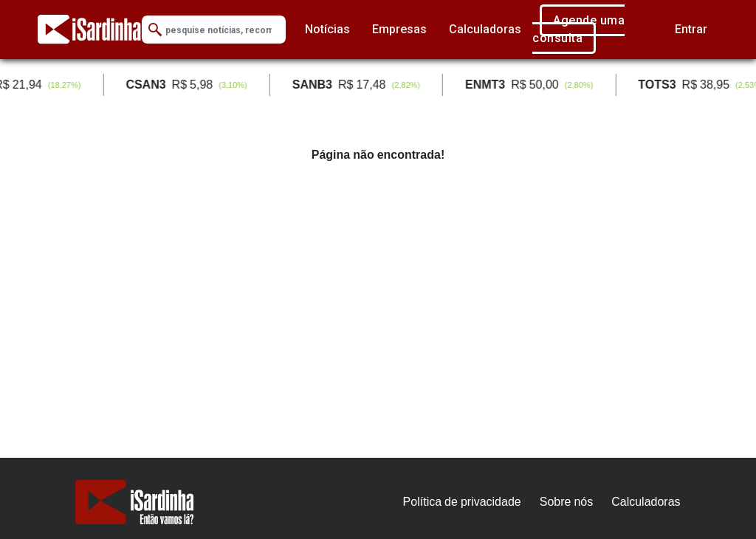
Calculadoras (485, 29)
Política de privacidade (462, 502)
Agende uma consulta (578, 29)
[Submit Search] (155, 30)
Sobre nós (567, 502)
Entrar (691, 29)
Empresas (399, 29)
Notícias (327, 29)
